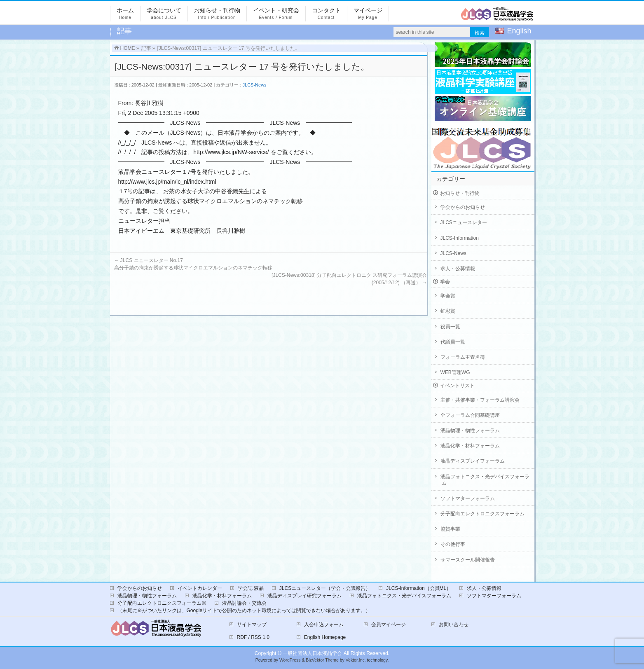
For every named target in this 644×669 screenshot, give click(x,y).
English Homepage (325, 637)
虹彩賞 (448, 311)
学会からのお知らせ (463, 207)
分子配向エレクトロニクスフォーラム (482, 514)
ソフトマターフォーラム (468, 498)
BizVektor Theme (322, 660)
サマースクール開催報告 (468, 560)
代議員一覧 (453, 342)
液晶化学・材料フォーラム (470, 446)
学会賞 (448, 296)
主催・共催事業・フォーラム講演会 (480, 400)
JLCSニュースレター (464, 222)
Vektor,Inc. (356, 660)
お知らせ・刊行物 (460, 193)
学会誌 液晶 (251, 588)
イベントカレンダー (200, 588)
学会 (445, 282)
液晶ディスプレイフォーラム (473, 461)
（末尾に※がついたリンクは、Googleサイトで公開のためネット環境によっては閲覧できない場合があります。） (244, 611)
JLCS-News (255, 85)
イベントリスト (457, 386)
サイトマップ (252, 625)
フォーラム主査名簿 (463, 357)
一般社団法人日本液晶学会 (312, 653)
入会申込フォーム (324, 625)
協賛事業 (450, 529)
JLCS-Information (460, 238)
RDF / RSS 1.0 (253, 637)
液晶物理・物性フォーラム (470, 430)
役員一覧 (450, 327)
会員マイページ (389, 625)
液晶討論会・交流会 (244, 603)
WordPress (290, 660)
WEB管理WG (455, 372)
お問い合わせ (454, 625)
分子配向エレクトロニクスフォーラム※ (162, 603)
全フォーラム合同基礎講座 (470, 415)
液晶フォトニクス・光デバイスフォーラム (485, 480)
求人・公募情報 (458, 269)
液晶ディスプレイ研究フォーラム (304, 596)
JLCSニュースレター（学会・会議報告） (325, 588)
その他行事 (453, 544)
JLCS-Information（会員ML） (419, 588)
